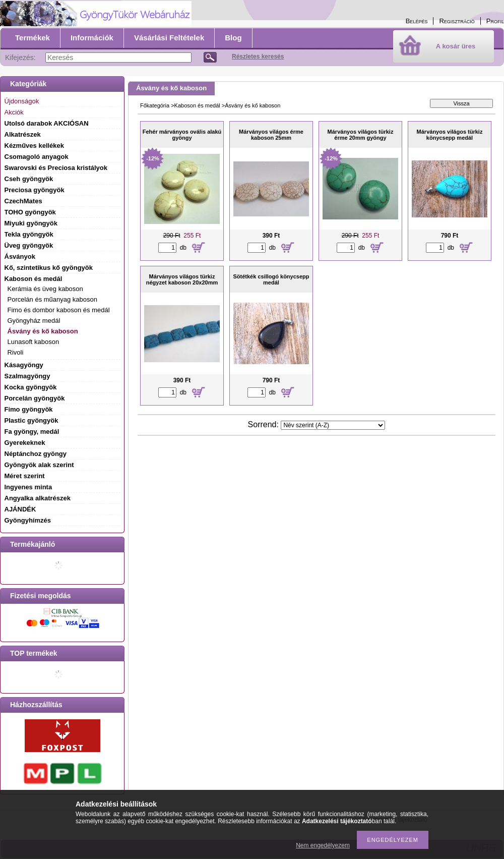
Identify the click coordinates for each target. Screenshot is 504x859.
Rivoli (16, 352)
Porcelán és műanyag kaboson (53, 299)
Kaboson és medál (197, 105)
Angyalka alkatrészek (38, 498)
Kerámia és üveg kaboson (45, 289)
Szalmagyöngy (27, 376)
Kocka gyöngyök (31, 387)
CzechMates (23, 201)
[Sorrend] (333, 425)
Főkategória (155, 105)
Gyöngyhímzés (28, 520)
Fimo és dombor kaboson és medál (59, 310)
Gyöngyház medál (34, 321)
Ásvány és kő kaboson (43, 331)
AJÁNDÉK (20, 509)
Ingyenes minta (28, 487)
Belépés (417, 21)
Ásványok (20, 256)
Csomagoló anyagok (37, 157)
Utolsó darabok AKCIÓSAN (47, 123)
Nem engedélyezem (323, 845)
